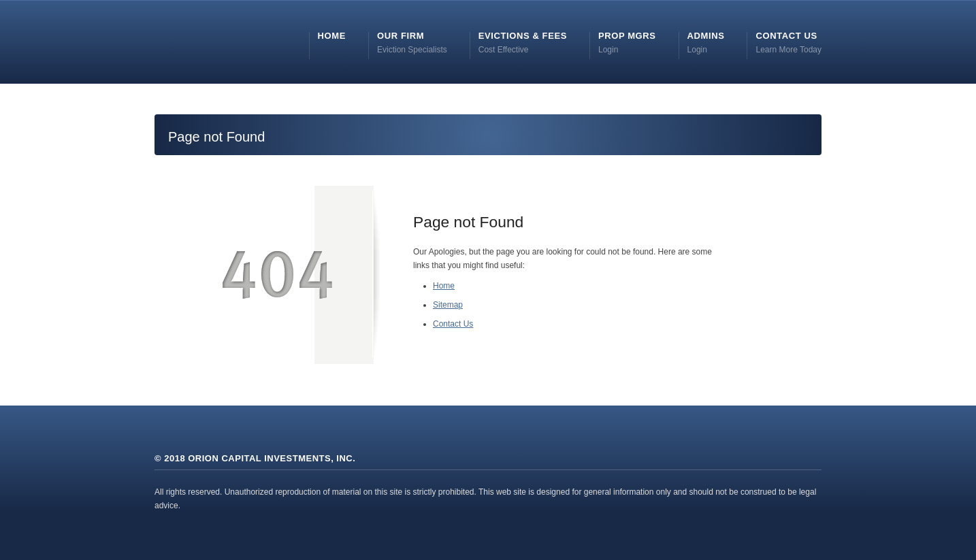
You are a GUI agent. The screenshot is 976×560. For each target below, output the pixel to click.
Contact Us (453, 324)
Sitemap (448, 305)
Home (444, 286)
